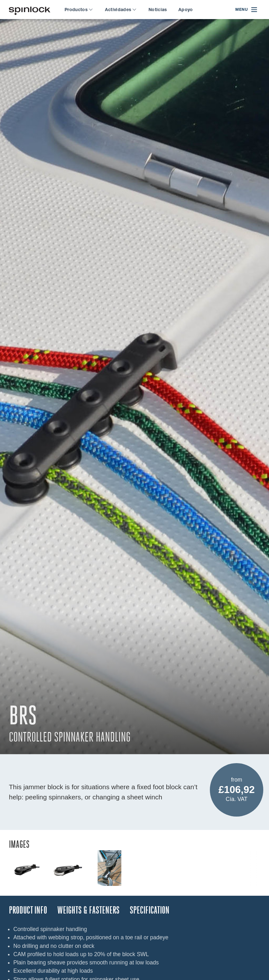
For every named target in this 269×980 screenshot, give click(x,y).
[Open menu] (247, 10)
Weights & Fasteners (88, 910)
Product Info (28, 910)
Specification (150, 910)
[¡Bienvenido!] (30, 10)
